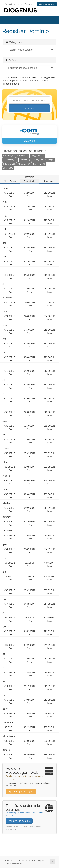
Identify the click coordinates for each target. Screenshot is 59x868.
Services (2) (25, 160)
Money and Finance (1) (43, 160)
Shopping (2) (24, 164)
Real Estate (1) (39, 164)
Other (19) (8, 168)
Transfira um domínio (19, 821)
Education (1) (9, 164)
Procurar (29, 108)
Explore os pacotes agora (21, 791)
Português (10, 4)
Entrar (20, 4)
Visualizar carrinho (47, 4)
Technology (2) (10, 160)
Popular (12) (9, 156)
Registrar (29, 4)
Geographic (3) (37, 156)
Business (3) (23, 156)
